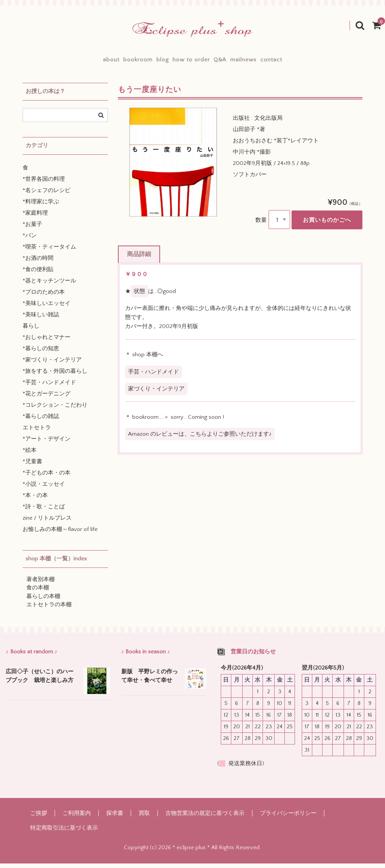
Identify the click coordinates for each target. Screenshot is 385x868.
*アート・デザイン (47, 443)
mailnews (270, 62)
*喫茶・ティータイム (49, 251)
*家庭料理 (35, 217)
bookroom (112, 62)
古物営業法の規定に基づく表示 (205, 818)
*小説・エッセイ (44, 489)
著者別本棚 (40, 584)
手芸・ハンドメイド (154, 376)
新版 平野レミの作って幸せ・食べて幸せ (150, 680)
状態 (139, 296)
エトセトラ (37, 432)
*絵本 (30, 455)
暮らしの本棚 (43, 601)
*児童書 (32, 466)
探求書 (115, 818)
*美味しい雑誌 (41, 319)
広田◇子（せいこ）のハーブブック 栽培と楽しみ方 (40, 680)
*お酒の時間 (38, 263)
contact (311, 62)
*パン (30, 240)
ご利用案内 (77, 818)
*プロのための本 (44, 297)
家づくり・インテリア (156, 393)
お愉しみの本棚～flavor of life (60, 534)
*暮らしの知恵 (41, 353)
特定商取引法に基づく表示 (64, 832)
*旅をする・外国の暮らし (55, 376)
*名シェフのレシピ (47, 195)
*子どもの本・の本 (47, 477)
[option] (173, 167)
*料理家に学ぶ (41, 206)
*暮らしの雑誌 (41, 421)
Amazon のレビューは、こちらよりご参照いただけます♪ (200, 439)
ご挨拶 (39, 818)
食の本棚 (38, 592)
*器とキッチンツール (49, 285)
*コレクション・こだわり (55, 410)
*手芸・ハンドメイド (49, 387)
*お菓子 (32, 229)
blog (149, 62)
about (72, 62)
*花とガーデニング (47, 398)
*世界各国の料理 (44, 184)
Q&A (233, 62)
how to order (191, 62)
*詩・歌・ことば (44, 511)
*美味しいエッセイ (47, 308)
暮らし (31, 330)
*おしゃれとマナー (47, 342)
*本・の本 (35, 500)
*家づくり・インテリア (52, 364)
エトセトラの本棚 (49, 609)
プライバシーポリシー (288, 818)
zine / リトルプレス (47, 522)
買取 (144, 818)
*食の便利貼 (38, 274)
